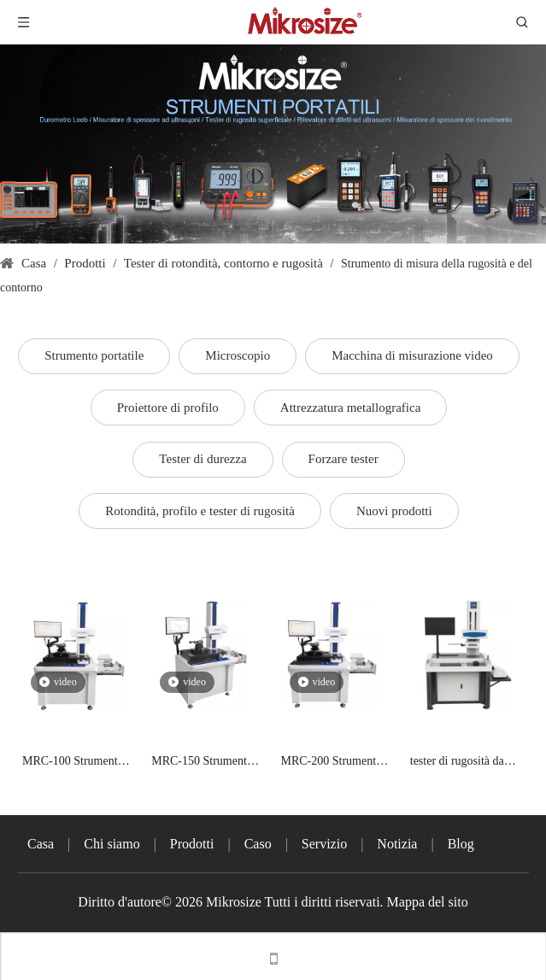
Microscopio (238, 355)
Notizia (397, 844)
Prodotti (192, 844)
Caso (258, 844)
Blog (461, 844)
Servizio (324, 844)
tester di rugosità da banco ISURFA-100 (458, 763)
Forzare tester (343, 459)
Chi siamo (112, 844)
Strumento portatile (94, 355)
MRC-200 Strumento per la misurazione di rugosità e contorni (332, 763)
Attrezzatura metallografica (350, 408)
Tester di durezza (203, 459)
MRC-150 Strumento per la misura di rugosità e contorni (202, 763)
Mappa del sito (428, 902)
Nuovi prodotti (394, 511)
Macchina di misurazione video (412, 355)
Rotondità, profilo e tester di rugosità (200, 511)
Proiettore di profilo (168, 408)
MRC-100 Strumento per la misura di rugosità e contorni (73, 763)
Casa (41, 844)
